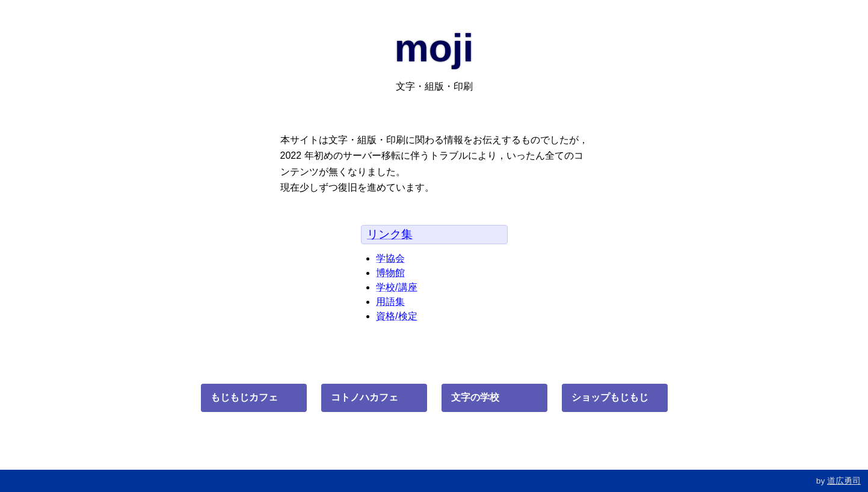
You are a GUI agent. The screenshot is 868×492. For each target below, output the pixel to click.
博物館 (390, 273)
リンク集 (390, 234)
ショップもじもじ (610, 397)
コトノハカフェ (365, 397)
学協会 (390, 258)
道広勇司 (844, 481)
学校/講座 (396, 287)
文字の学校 (475, 397)
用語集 (390, 302)
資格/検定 (396, 316)
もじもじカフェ (244, 397)
